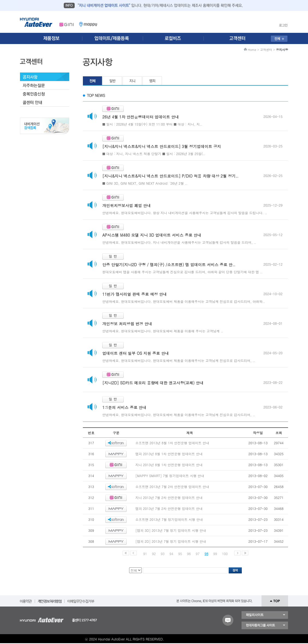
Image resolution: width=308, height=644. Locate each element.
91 (145, 554)
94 (172, 554)
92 (154, 554)
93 (163, 554)
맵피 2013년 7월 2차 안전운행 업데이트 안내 (169, 508)
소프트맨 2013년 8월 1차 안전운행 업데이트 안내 (172, 443)
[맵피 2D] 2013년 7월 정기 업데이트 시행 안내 (171, 541)
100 (225, 554)
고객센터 (266, 50)
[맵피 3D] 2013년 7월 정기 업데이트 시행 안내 (171, 530)
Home (252, 50)
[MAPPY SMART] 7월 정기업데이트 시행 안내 (170, 476)
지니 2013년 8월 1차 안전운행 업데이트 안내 (169, 465)
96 (189, 554)
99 (215, 554)
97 (198, 554)
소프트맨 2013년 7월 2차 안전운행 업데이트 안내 (172, 487)
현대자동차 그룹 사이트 (265, 625)
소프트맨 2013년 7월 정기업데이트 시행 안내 (169, 519)
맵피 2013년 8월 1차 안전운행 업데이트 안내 (169, 454)
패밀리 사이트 (265, 615)
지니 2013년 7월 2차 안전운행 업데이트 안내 (169, 497)
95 (180, 554)
